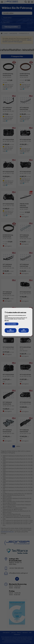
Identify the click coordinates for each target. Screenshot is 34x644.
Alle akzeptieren (10, 330)
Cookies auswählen (11, 324)
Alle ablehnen (24, 330)
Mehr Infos (7, 321)
